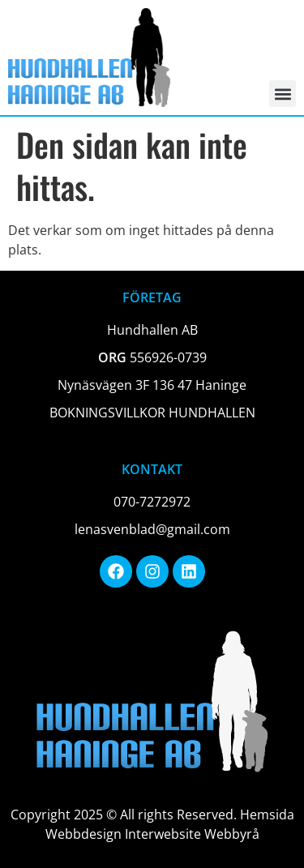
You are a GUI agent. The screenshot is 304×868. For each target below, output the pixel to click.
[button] (283, 94)
